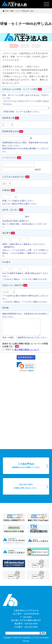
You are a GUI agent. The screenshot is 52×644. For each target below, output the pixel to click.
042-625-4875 (26, 486)
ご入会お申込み (26, 465)
